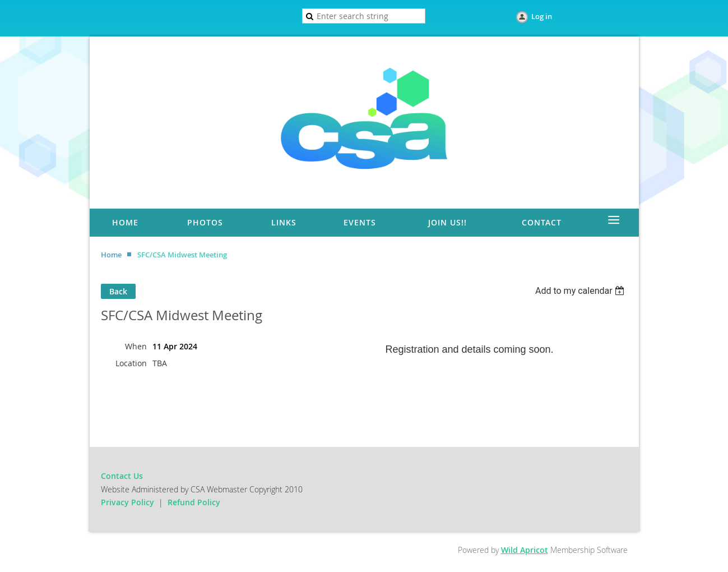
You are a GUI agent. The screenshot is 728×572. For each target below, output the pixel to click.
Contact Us (122, 476)
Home (111, 255)
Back (118, 291)
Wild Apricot (525, 550)
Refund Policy (194, 502)
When (136, 346)
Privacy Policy (127, 502)
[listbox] (581, 291)
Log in (542, 16)
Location (131, 363)
